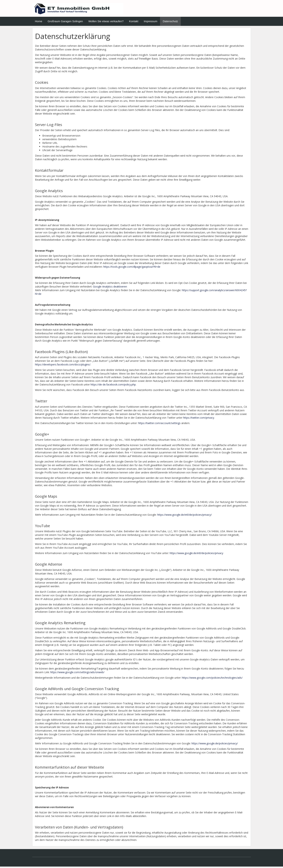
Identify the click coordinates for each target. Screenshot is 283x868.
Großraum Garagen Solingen (65, 22)
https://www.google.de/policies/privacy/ (215, 745)
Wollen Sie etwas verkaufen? (106, 22)
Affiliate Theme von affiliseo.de (160, 863)
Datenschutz (170, 22)
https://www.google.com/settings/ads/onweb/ (77, 673)
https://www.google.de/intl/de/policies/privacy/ (185, 516)
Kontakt (134, 22)
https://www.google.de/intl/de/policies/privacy (196, 555)
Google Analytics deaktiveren (110, 288)
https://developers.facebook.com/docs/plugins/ (63, 366)
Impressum (151, 22)
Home (39, 22)
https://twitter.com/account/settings (159, 425)
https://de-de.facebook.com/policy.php (113, 386)
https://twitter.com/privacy (199, 419)
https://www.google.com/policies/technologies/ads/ (212, 679)
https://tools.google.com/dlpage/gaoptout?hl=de (132, 268)
